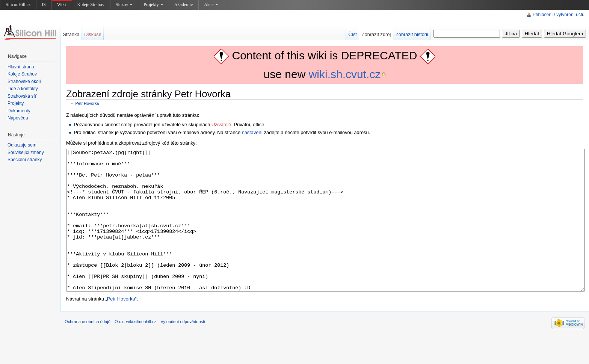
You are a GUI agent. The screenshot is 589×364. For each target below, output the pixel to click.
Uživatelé (221, 125)
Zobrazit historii (412, 34)
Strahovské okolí (24, 82)
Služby (124, 5)
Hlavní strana (21, 67)
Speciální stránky (25, 160)
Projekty (153, 5)
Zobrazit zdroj (376, 34)
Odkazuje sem (22, 145)
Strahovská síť (22, 96)
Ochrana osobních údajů (88, 350)
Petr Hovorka (87, 103)
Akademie (183, 5)
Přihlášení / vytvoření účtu (559, 15)
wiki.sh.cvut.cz (345, 74)
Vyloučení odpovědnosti (183, 350)
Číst (353, 34)
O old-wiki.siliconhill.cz (135, 350)
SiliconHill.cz (18, 5)
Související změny (26, 153)
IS (44, 5)
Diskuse (93, 34)
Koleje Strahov (91, 5)
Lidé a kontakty (23, 89)
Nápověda (18, 118)
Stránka (71, 34)
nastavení (252, 132)
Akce (211, 5)
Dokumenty (19, 111)
